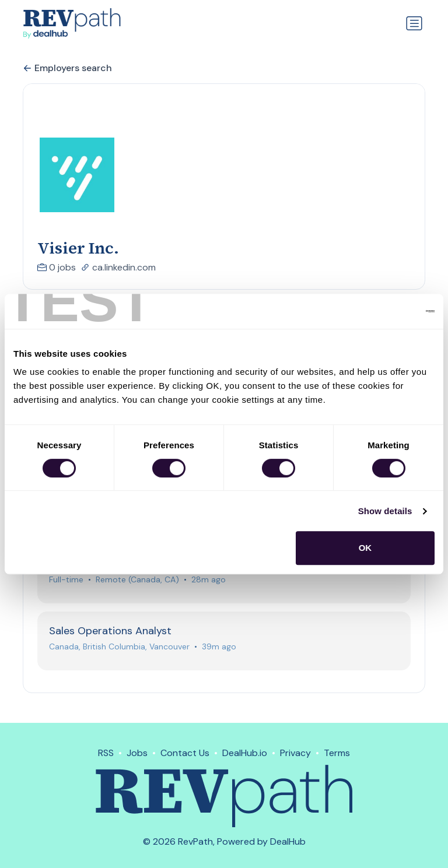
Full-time (67, 584)
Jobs (137, 753)
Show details (385, 511)
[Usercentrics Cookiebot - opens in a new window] (384, 311)
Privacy (295, 753)
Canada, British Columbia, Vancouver (120, 652)
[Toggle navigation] (414, 23)
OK (365, 548)
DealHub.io (245, 753)
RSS (106, 753)
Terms (337, 753)
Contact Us (185, 753)
